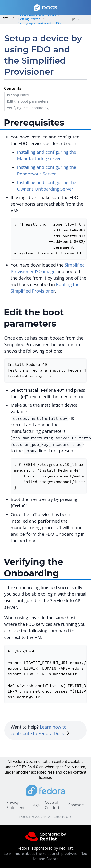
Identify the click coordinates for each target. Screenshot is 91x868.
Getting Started (29, 19)
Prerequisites (18, 95)
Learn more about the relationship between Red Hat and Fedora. (45, 856)
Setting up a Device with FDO (39, 23)
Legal (36, 805)
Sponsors (77, 805)
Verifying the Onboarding (28, 108)
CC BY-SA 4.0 (27, 767)
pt (73, 19)
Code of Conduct (52, 805)
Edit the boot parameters (28, 101)
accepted (39, 772)
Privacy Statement (15, 805)
